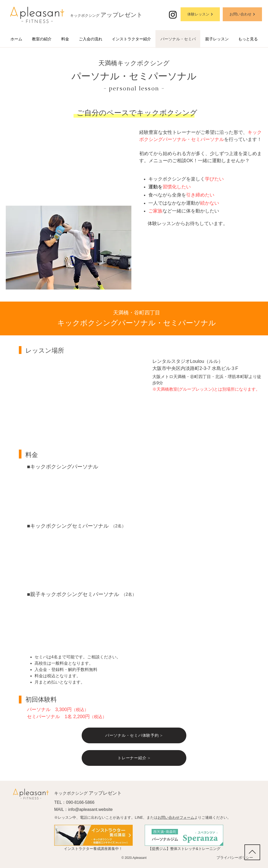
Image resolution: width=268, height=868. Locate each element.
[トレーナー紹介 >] (134, 758)
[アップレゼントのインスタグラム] (173, 15)
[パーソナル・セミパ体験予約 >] (134, 735)
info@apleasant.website (90, 809)
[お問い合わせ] (242, 14)
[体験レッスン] (200, 14)
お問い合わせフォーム (176, 817)
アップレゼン (119, 15)
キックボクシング (85, 15)
